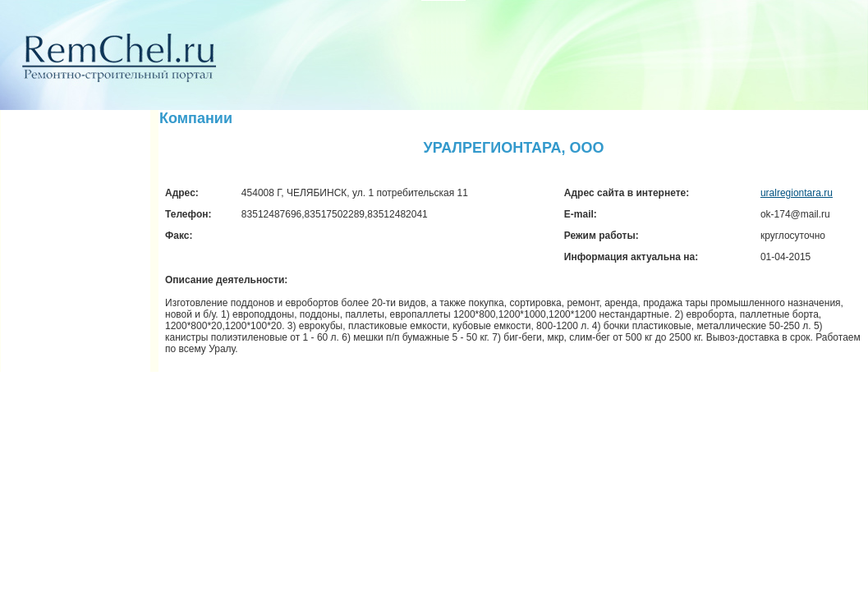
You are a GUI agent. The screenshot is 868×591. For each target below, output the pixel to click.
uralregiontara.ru (797, 193)
